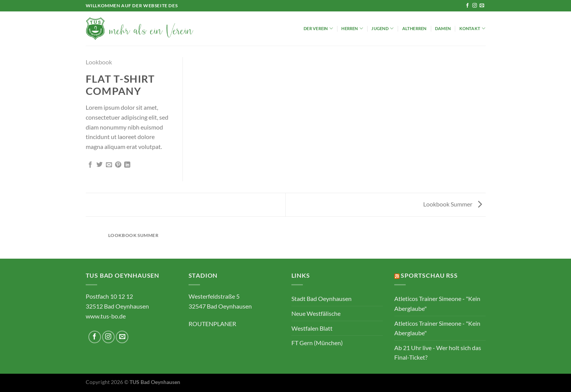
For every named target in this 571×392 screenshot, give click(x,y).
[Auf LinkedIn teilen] (127, 165)
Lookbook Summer (453, 204)
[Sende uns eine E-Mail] (482, 6)
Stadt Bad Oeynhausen (321, 298)
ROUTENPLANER (212, 324)
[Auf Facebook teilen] (90, 165)
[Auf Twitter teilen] (99, 165)
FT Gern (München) (317, 343)
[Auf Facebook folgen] (467, 6)
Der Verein (318, 28)
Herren (352, 28)
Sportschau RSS (429, 275)
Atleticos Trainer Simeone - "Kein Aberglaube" (437, 303)
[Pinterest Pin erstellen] (118, 165)
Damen (443, 28)
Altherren (414, 28)
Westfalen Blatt (312, 328)
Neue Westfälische (316, 313)
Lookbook (99, 62)
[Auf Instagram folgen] (475, 6)
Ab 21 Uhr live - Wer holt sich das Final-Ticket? (438, 353)
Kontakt (473, 28)
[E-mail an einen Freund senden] (109, 165)
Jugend (382, 28)
